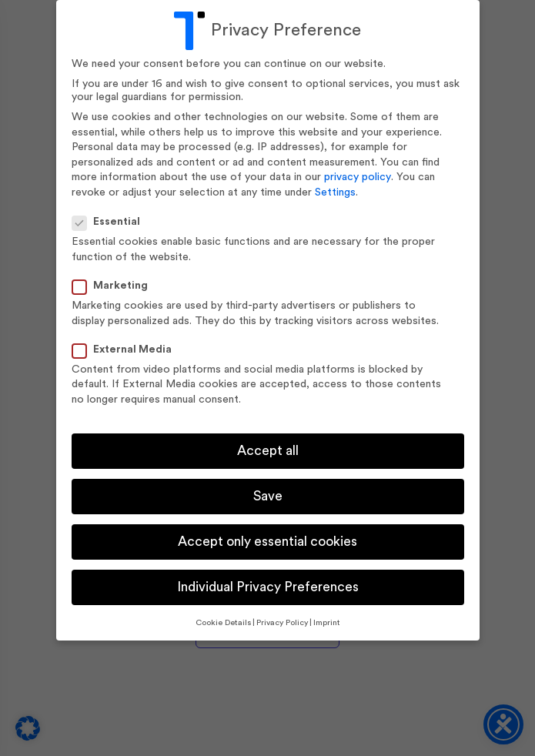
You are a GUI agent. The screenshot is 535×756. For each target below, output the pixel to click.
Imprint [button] (327, 623)
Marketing (115, 286)
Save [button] (268, 496)
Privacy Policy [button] (282, 623)
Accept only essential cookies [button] (267, 542)
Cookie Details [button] (223, 623)
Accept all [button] (268, 451)
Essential (111, 222)
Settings (335, 192)
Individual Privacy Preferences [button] (268, 587)
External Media (127, 350)
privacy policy (358, 177)
